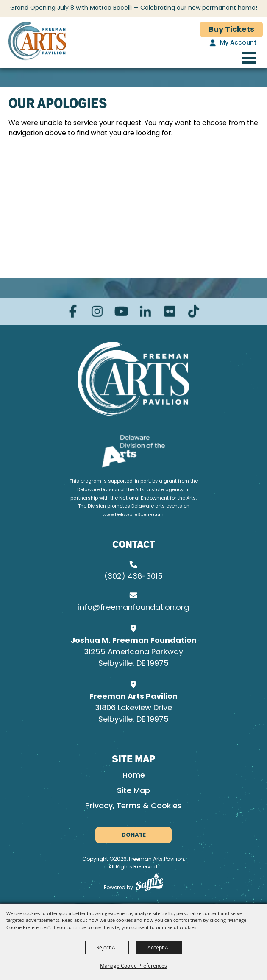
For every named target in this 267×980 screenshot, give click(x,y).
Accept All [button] (159, 947)
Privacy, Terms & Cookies (133, 806)
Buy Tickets (231, 30)
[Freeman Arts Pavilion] (37, 42)
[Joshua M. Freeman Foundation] (134, 379)
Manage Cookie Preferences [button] (133, 966)
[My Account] (232, 43)
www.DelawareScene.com (133, 515)
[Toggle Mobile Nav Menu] (249, 58)
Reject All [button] (107, 947)
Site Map (133, 791)
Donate (134, 835)
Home (134, 776)
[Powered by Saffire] (149, 884)
